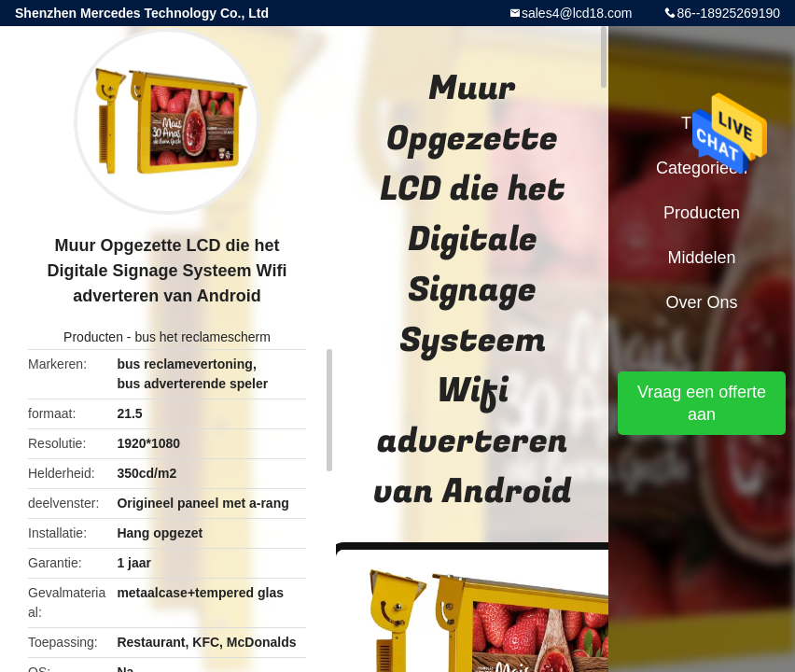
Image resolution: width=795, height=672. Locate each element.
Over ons (701, 302)
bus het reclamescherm (202, 337)
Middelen (701, 258)
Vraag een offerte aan (702, 403)
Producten (93, 337)
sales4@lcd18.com (577, 13)
